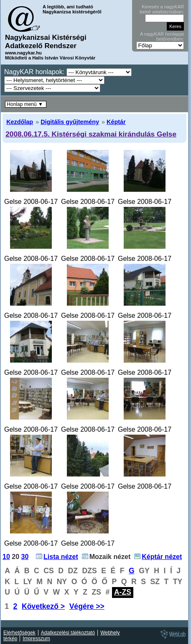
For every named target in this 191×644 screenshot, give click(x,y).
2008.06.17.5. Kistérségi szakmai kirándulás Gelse (91, 134)
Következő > (43, 606)
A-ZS (123, 592)
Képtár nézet (162, 557)
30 (25, 557)
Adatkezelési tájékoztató (68, 633)
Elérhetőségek (19, 633)
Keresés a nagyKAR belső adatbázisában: (162, 9)
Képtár (116, 122)
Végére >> (87, 606)
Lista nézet (61, 557)
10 (6, 557)
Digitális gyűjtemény (70, 122)
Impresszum (36, 639)
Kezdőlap (20, 122)
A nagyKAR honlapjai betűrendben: (162, 36)
